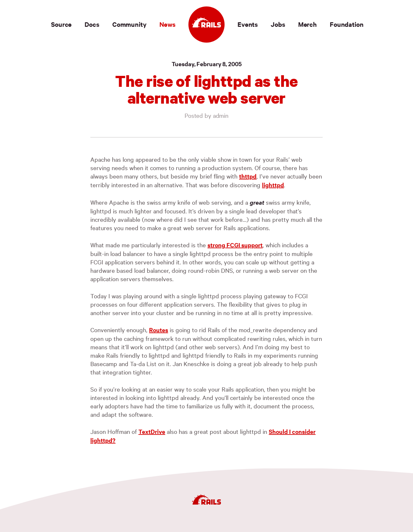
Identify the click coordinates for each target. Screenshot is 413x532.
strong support (235, 245)
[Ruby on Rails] (206, 25)
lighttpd (273, 185)
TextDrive (152, 431)
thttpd (248, 176)
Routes (159, 330)
